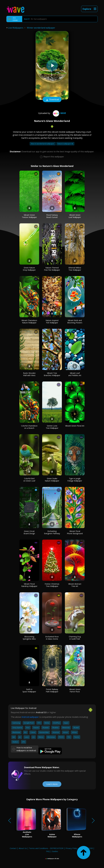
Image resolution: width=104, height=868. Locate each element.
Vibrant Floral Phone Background (75, 532)
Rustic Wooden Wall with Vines (29, 374)
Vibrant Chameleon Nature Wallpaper (29, 321)
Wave (59, 113)
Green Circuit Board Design (29, 532)
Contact (13, 848)
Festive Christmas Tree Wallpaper (52, 585)
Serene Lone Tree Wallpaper (52, 427)
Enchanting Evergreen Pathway (52, 532)
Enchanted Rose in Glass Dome (52, 638)
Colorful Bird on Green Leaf (29, 480)
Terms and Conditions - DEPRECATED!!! (46, 848)
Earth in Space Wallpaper (29, 690)
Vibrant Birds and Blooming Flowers (75, 321)
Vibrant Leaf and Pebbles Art (75, 374)
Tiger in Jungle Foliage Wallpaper (75, 480)
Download (52, 100)
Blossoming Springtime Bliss (29, 638)
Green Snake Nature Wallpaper (52, 480)
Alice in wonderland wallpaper (43, 144)
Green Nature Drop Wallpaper (29, 269)
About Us (23, 848)
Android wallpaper (30, 717)
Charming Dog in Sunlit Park (75, 638)
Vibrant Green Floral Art (75, 426)
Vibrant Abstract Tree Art (75, 585)
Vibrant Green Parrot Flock (75, 690)
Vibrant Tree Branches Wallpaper (52, 374)
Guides (55, 851)
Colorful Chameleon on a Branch (29, 427)
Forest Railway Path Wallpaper (52, 690)
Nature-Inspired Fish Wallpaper (52, 321)
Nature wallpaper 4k (65, 144)
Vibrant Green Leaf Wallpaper (75, 216)
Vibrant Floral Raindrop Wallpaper (29, 585)
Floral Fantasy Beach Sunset (52, 216)
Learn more (52, 784)
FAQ (48, 851)
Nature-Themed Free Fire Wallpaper (52, 269)
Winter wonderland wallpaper (41, 28)
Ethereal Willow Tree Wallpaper (75, 269)
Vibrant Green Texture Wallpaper (29, 216)
